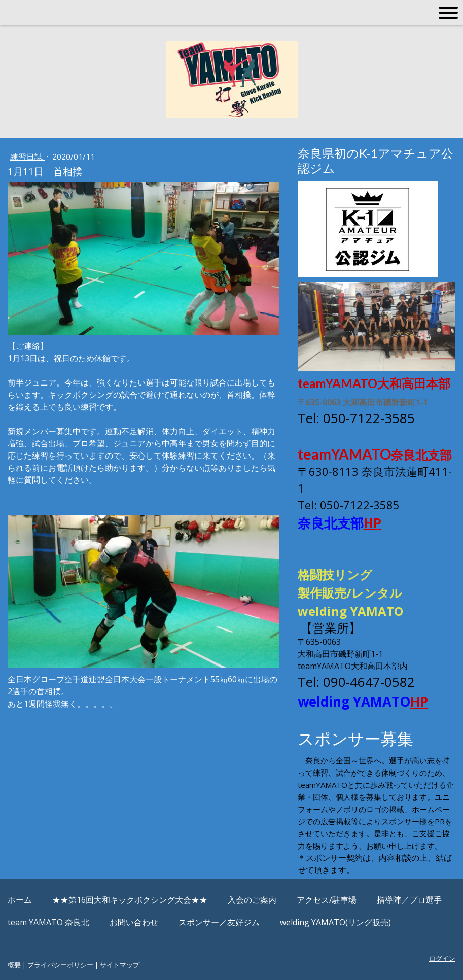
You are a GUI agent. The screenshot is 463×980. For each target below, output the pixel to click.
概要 (14, 965)
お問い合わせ (134, 922)
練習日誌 (27, 157)
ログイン (442, 958)
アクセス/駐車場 (327, 900)
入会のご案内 (252, 900)
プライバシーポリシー (60, 965)
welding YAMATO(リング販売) (335, 922)
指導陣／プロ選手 (409, 900)
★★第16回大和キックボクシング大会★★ (130, 900)
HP (372, 523)
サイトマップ (120, 965)
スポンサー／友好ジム (219, 922)
